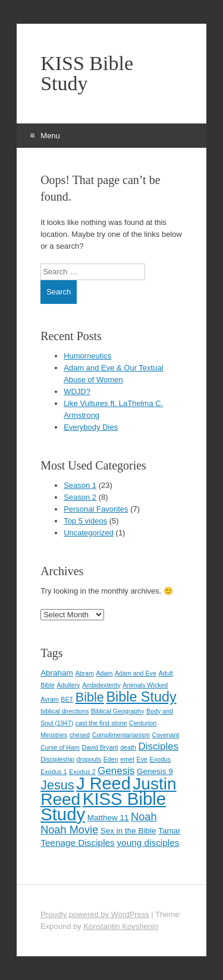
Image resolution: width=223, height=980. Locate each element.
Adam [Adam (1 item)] (104, 673)
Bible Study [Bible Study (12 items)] (141, 697)
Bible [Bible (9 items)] (90, 697)
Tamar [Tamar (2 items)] (169, 831)
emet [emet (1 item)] (127, 759)
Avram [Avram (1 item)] (50, 699)
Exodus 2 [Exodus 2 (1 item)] (82, 772)
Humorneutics (87, 356)
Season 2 (80, 497)
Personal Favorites (96, 509)
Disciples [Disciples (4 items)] (158, 746)
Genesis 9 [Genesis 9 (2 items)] (155, 771)
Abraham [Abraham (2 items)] (57, 673)
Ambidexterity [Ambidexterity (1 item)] (101, 685)
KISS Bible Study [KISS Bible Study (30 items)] (103, 806)
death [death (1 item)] (128, 747)
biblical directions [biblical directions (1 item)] (65, 711)
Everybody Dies (91, 427)
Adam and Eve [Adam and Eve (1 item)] (136, 673)
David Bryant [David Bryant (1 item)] (100, 747)
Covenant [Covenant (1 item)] (166, 735)
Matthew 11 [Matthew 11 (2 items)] (108, 818)
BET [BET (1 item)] (67, 699)
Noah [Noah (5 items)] (144, 817)
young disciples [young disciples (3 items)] (148, 843)
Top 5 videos (85, 521)
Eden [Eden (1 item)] (111, 759)
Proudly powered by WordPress (95, 914)
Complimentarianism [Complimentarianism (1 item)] (121, 735)
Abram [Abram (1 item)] (84, 673)
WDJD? (77, 391)
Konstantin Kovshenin (121, 926)
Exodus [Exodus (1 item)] (161, 759)
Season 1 (80, 485)
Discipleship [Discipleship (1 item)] (57, 759)
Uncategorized (89, 533)
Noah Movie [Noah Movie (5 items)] (69, 830)
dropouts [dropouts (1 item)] (89, 759)
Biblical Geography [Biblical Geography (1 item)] (117, 711)
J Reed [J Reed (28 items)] (103, 784)
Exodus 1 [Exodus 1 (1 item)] (54, 772)
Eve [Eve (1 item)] (142, 759)
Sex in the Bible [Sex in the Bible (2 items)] (128, 831)
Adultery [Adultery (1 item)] (68, 685)
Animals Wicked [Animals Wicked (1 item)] (145, 685)
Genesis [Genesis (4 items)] (116, 771)
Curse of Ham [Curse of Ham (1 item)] (60, 747)
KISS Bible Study (87, 74)
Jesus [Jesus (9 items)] (57, 785)
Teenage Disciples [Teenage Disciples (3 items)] (78, 843)
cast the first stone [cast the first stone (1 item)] (101, 723)
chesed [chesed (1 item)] (80, 735)
